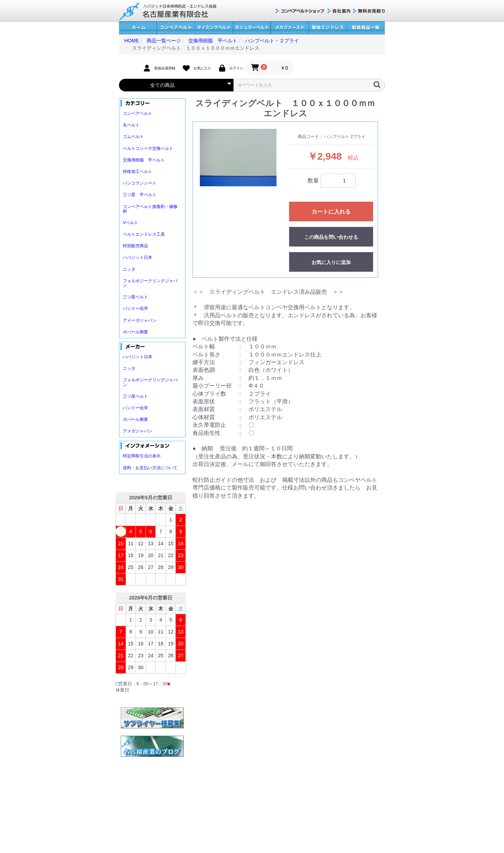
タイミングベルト (214, 28)
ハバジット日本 (138, 257)
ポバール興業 (135, 332)
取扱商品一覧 (366, 28)
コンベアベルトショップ (300, 11)
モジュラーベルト (252, 28)
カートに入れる (331, 212)
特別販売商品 (135, 246)
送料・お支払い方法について (150, 468)
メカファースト (290, 28)
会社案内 (339, 11)
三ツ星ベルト (135, 297)
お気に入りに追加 (331, 262)
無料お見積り (369, 11)
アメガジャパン (138, 431)
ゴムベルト (133, 137)
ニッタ (129, 269)
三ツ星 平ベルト (140, 195)
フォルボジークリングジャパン (150, 283)
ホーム (138, 28)
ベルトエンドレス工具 (144, 234)
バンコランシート (140, 183)
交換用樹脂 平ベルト (144, 160)
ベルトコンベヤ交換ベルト (148, 148)
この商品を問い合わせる (331, 237)
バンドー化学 (135, 308)
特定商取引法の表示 (142, 456)
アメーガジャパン (140, 320)
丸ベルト (131, 125)
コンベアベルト (176, 28)
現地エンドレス (328, 28)
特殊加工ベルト (138, 172)
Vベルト (131, 223)
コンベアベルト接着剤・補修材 (150, 209)
